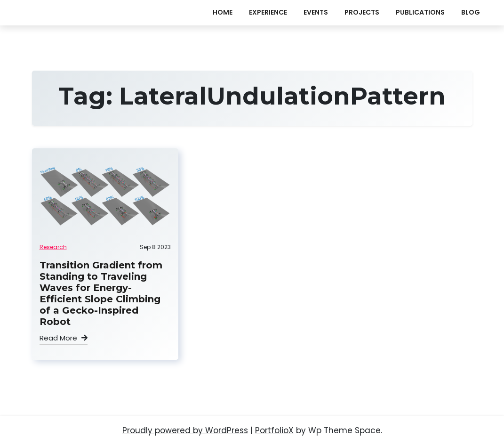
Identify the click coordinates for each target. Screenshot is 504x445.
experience (268, 12)
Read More (64, 338)
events (316, 12)
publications (420, 12)
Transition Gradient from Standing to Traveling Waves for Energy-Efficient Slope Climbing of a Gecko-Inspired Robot (101, 293)
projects (362, 12)
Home (223, 12)
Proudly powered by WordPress (185, 430)
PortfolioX (274, 430)
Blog (471, 12)
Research (53, 247)
